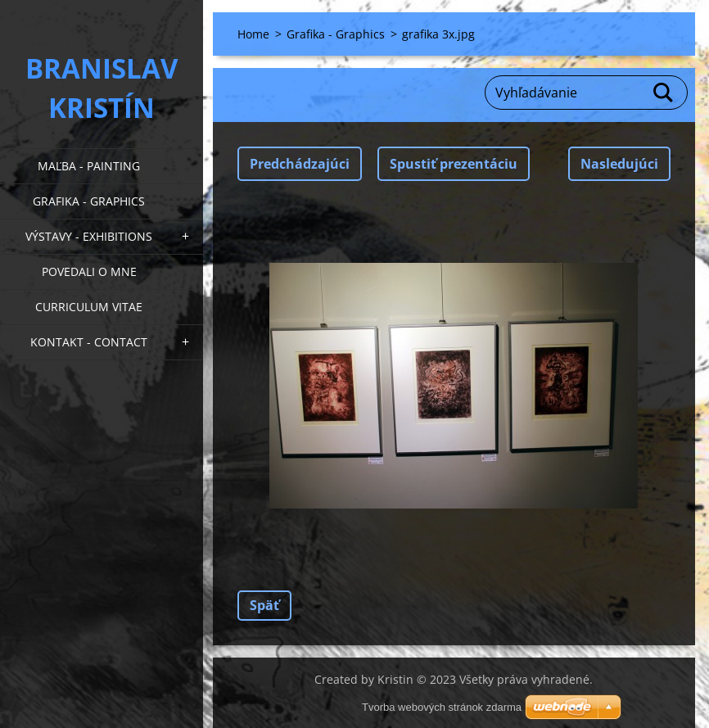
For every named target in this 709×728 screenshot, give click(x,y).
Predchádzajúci (300, 164)
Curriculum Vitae (89, 307)
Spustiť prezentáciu (454, 164)
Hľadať (664, 93)
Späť (264, 605)
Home (253, 34)
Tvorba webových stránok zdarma (442, 707)
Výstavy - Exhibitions (89, 236)
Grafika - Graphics (89, 201)
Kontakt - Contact (89, 342)
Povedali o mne (89, 271)
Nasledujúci (619, 164)
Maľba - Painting (89, 166)
